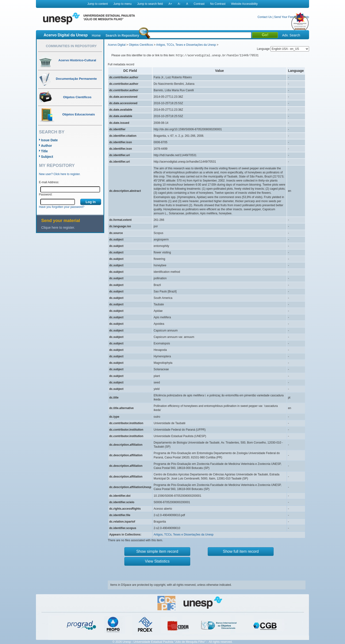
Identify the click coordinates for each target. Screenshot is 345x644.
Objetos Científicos (141, 45)
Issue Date (49, 140)
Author (46, 146)
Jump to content (97, 4)
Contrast (199, 4)
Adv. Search (291, 35)
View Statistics (157, 561)
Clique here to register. (58, 228)
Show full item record (241, 551)
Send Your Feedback (287, 17)
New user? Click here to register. (60, 174)
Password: (46, 194)
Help (306, 17)
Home (96, 35)
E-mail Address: (49, 182)
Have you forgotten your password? (62, 207)
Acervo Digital (117, 45)
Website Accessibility (244, 4)
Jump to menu (122, 4)
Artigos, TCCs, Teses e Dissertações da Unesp (186, 45)
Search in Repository (122, 35)
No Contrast (218, 4)
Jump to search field (150, 4)
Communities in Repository (71, 46)
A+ (170, 4)
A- (179, 4)
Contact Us (265, 17)
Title (44, 151)
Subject (47, 157)
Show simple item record (157, 551)
